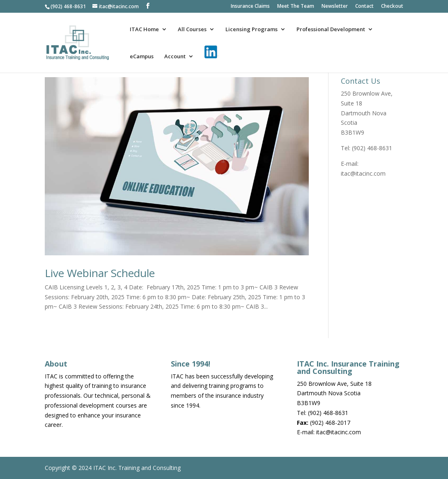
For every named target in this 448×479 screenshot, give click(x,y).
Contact (364, 7)
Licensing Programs (252, 30)
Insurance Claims (250, 7)
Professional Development (331, 30)
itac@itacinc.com (363, 173)
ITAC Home (144, 30)
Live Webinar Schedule (100, 273)
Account (175, 57)
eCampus (142, 57)
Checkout (392, 7)
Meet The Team (296, 7)
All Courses (192, 30)
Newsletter (335, 7)
